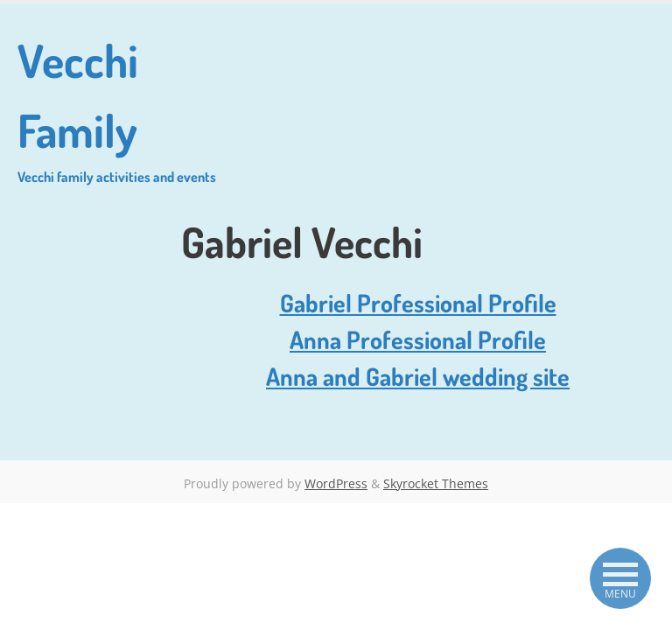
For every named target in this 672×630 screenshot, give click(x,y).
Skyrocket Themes (436, 483)
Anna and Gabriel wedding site (418, 376)
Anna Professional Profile (418, 339)
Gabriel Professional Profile (418, 303)
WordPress (336, 483)
